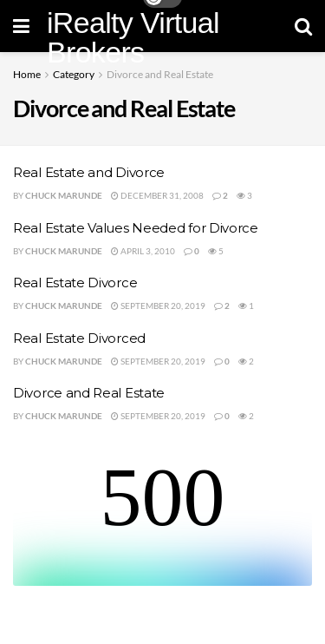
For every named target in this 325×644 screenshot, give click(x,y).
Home (27, 74)
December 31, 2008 (157, 195)
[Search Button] (303, 26)
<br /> (162, 521)
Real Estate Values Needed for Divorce (136, 228)
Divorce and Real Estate (160, 74)
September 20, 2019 (158, 306)
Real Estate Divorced (79, 338)
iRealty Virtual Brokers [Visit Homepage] (133, 37)
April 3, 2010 (143, 251)
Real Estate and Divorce (89, 172)
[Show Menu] (21, 26)
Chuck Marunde (64, 195)
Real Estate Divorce (75, 283)
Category (74, 74)
